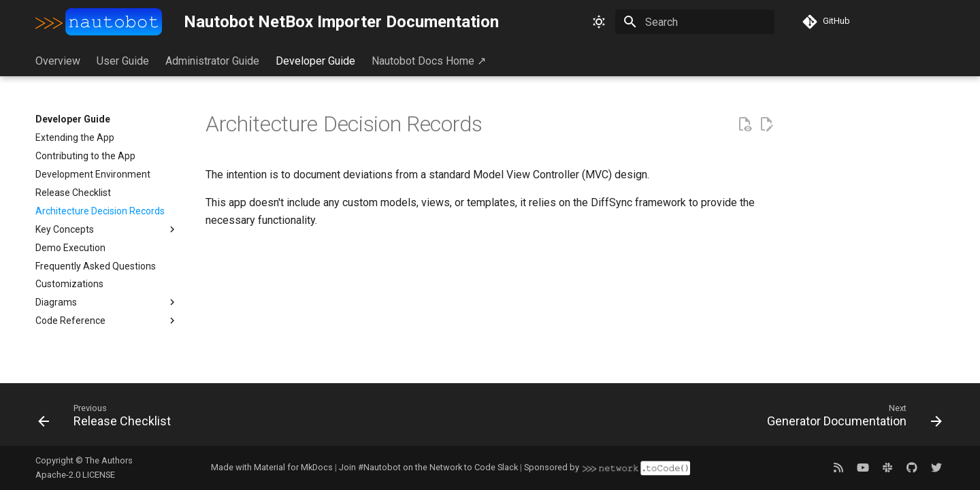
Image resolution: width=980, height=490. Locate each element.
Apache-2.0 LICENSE (75, 475)
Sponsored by (607, 468)
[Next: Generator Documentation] (850, 419)
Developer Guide (315, 61)
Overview (58, 61)
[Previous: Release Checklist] (109, 419)
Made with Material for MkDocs (272, 467)
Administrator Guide (212, 61)
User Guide (123, 61)
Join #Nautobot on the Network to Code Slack (428, 467)
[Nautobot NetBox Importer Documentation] (99, 22)
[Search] (695, 22)
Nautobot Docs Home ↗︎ (429, 61)
